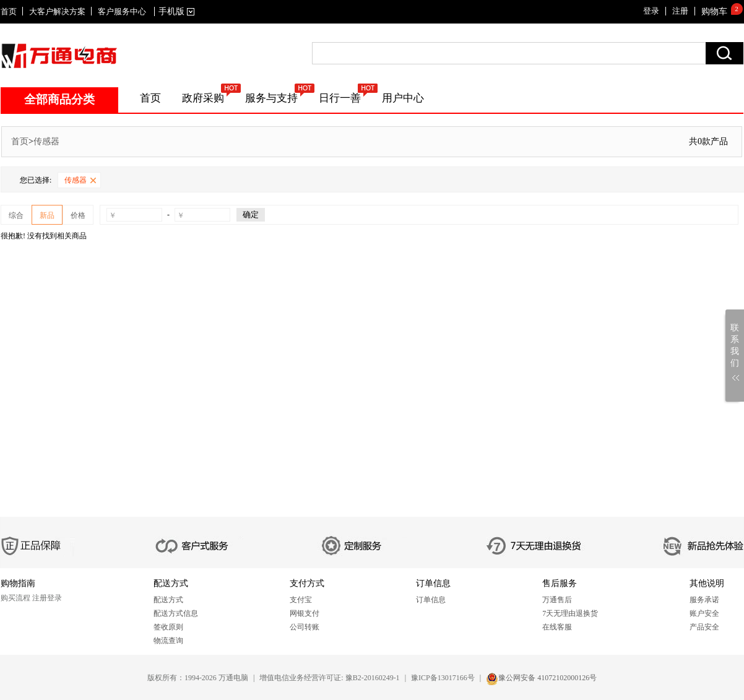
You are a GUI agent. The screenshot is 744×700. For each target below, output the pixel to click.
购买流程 (15, 598)
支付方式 (307, 583)
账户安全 (704, 613)
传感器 (46, 141)
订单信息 (433, 583)
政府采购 (203, 98)
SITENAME (59, 56)
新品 (47, 215)
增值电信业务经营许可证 (300, 678)
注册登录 (47, 598)
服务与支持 (271, 98)
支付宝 (301, 600)
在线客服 (557, 627)
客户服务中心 (122, 11)
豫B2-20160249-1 (373, 678)
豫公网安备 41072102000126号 (547, 678)
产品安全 (704, 627)
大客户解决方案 (57, 11)
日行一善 (340, 98)
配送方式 (171, 583)
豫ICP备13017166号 (443, 678)
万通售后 (557, 600)
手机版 (174, 11)
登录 (651, 11)
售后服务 (560, 583)
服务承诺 (704, 600)
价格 (78, 215)
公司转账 (305, 627)
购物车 (714, 11)
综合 (16, 215)
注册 (680, 11)
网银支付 (305, 613)
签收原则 (168, 627)
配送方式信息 (176, 613)
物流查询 (168, 641)
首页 (9, 11)
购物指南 (18, 583)
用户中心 (403, 98)
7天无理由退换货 (570, 613)
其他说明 (707, 583)
